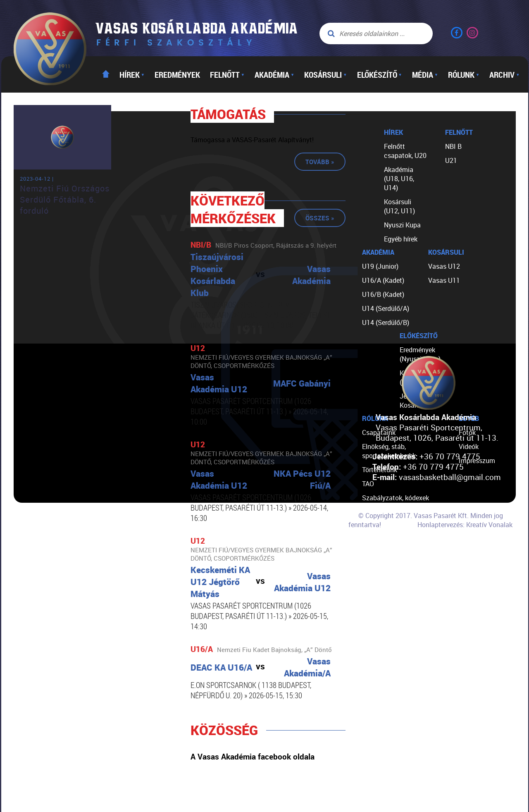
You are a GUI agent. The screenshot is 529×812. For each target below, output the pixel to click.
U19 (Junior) (380, 266)
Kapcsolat (377, 554)
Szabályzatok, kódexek (396, 498)
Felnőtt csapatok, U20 (405, 151)
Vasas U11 (444, 280)
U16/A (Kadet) (383, 280)
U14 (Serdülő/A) (386, 308)
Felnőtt (227, 74)
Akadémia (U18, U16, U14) (399, 179)
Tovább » (320, 162)
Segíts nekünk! (384, 540)
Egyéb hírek (401, 239)
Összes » (320, 218)
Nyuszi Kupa (402, 225)
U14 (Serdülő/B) (386, 322)
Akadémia (274, 74)
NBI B (453, 146)
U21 (451, 160)
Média (425, 74)
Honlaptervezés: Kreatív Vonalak (465, 525)
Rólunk (464, 74)
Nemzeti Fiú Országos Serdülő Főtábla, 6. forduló (65, 199)
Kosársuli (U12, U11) (399, 206)
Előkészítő (380, 74)
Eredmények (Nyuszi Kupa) (420, 354)
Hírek (132, 74)
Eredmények (177, 74)
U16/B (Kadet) (383, 294)
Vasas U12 (444, 266)
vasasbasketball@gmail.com (450, 477)
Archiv (504, 74)
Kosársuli (325, 74)
